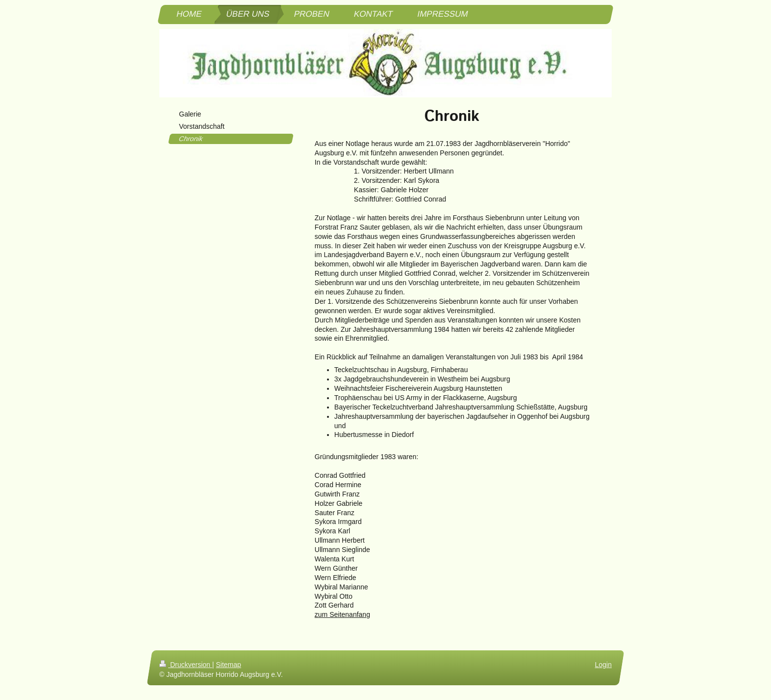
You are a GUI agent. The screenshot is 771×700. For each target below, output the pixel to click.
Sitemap (228, 665)
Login (603, 665)
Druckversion (186, 665)
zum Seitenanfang (342, 614)
